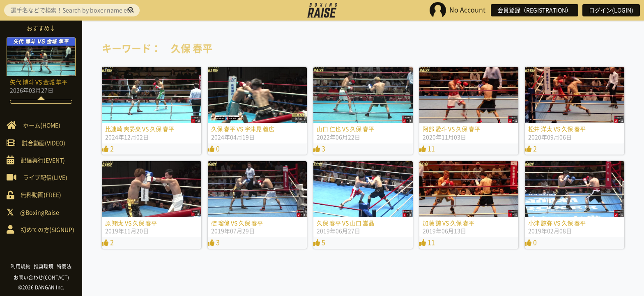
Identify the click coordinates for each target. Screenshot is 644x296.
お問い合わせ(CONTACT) (41, 277)
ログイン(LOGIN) (611, 10)
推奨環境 (44, 266)
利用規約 (21, 266)
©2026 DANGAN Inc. (41, 287)
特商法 (64, 266)
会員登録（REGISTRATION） (535, 10)
